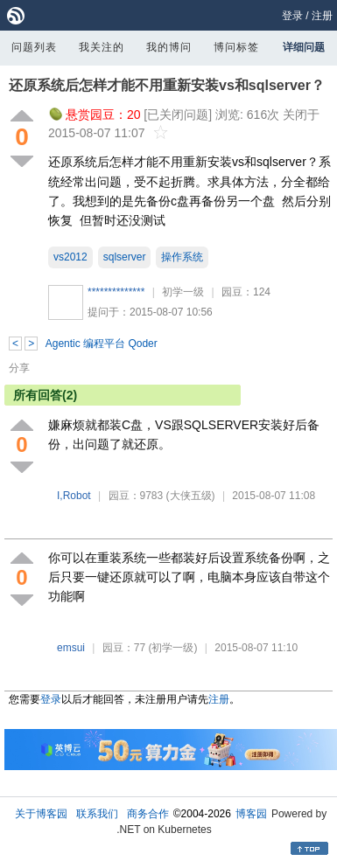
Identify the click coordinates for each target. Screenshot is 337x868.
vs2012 (70, 257)
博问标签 (236, 47)
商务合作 (148, 814)
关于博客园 (41, 814)
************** (116, 292)
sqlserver (125, 257)
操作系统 (182, 257)
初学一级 (183, 292)
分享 (19, 368)
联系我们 (97, 814)
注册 (322, 16)
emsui (71, 648)
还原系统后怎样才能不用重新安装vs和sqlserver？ (167, 85)
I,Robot (74, 496)
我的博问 (169, 47)
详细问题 (304, 47)
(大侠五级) (191, 496)
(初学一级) (173, 648)
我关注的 (102, 47)
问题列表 (34, 47)
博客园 (251, 814)
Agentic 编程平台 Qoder (102, 344)
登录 (292, 16)
